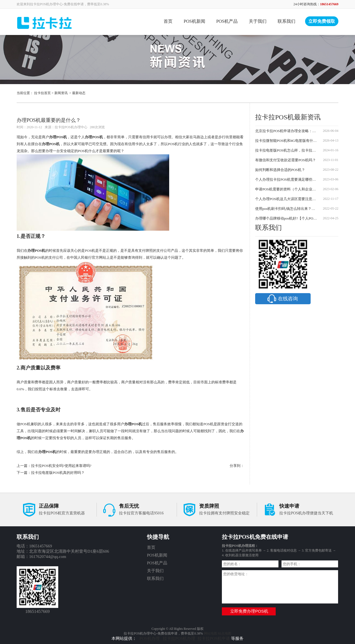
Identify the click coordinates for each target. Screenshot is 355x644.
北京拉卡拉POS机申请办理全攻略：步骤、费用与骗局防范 (286, 131)
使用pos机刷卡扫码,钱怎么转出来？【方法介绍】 (286, 209)
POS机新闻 (194, 21)
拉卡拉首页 (42, 93)
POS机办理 (150, 638)
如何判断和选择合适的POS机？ (280, 170)
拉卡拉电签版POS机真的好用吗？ (58, 473)
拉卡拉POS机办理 (179, 638)
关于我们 (258, 21)
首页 (168, 21)
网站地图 (211, 633)
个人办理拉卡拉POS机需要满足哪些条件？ (286, 179)
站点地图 (225, 633)
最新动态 (79, 93)
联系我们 (286, 21)
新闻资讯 (61, 93)
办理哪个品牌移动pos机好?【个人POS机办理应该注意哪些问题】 (286, 218)
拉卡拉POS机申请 (214, 638)
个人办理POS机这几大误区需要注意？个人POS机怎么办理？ (286, 199)
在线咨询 (282, 299)
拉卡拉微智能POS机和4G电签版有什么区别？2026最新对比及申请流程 (286, 141)
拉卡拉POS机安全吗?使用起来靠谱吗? (61, 466)
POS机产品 (227, 21)
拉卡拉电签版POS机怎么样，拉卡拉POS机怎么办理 (286, 150)
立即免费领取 (322, 21)
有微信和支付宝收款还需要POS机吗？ (286, 160)
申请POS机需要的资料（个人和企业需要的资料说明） (286, 189)
